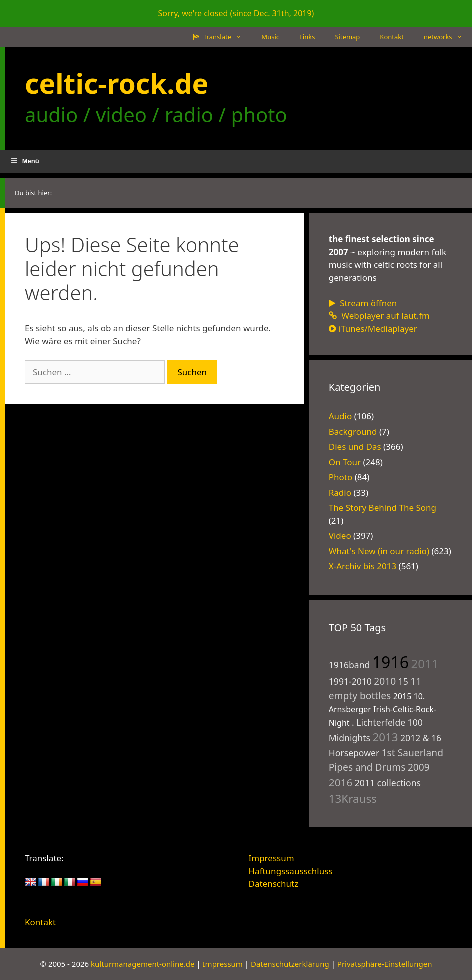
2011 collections (388, 783)
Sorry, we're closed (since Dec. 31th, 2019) (236, 13)
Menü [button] (25, 161)
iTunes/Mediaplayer (373, 329)
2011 (424, 664)
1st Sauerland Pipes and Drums (386, 760)
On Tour (345, 462)
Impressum (271, 858)
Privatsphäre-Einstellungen (385, 964)
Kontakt (392, 37)
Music (270, 37)
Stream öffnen (363, 303)
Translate (222, 37)
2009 (419, 767)
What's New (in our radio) (379, 551)
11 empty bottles (375, 688)
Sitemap (347, 37)
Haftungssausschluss (291, 871)
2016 (341, 782)
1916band (349, 665)
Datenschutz (274, 884)
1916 (390, 662)
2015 (402, 696)
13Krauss (353, 799)
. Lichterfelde (378, 722)
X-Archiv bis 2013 (362, 566)
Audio (340, 416)
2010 (385, 681)
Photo (341, 477)
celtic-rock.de (117, 83)
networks (448, 37)
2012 (410, 738)
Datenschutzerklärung (290, 964)
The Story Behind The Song (382, 508)
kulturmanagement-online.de (143, 964)
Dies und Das (355, 447)
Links (307, 37)
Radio (340, 493)
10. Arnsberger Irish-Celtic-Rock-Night (382, 710)
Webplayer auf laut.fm (379, 316)
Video (340, 536)
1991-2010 (350, 681)
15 (403, 681)
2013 (385, 737)
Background (353, 432)
